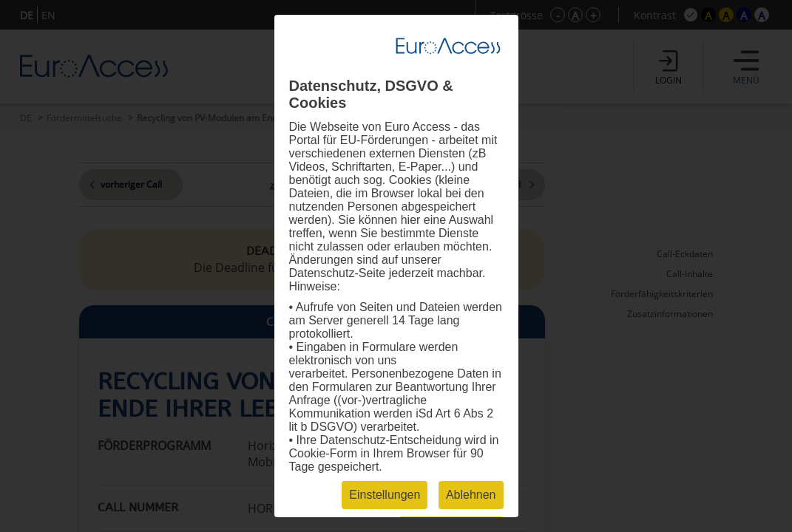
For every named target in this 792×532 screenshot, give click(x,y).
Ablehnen (471, 495)
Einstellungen (385, 495)
